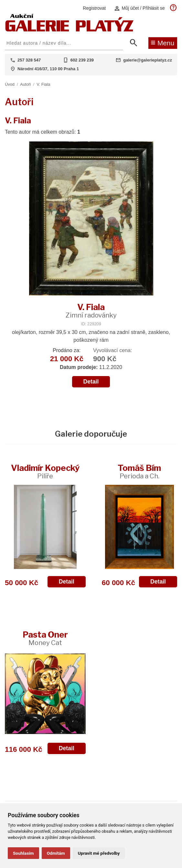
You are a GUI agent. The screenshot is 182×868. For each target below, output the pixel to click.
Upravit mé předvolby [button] (99, 853)
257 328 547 (29, 60)
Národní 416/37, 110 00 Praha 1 (48, 69)
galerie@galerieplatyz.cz (148, 60)
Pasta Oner (45, 638)
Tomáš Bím (139, 471)
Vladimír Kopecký (45, 471)
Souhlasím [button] (23, 853)
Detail (91, 382)
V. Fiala (43, 84)
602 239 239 (82, 60)
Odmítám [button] (56, 853)
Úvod (10, 84)
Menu (162, 42)
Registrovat (94, 8)
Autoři (25, 84)
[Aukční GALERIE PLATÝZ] (70, 30)
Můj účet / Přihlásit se (139, 8)
